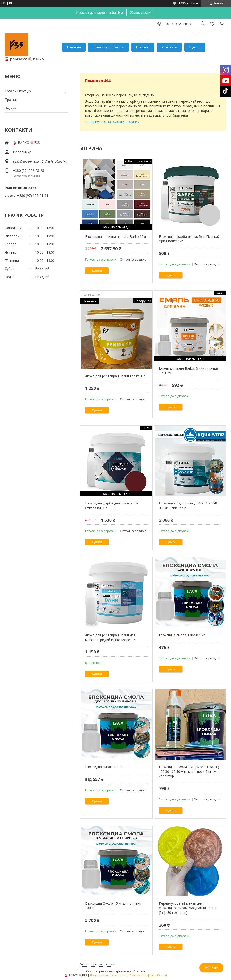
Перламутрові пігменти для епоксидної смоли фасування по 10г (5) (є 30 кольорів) (188, 908)
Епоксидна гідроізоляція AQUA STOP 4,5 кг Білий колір (188, 506)
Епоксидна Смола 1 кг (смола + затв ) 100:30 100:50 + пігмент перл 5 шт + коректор (189, 771)
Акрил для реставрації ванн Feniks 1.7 (115, 376)
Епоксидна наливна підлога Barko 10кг (116, 236)
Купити (97, 271)
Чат (211, 968)
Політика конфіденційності (148, 975)
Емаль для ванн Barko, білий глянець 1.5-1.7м (188, 371)
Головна (74, 47)
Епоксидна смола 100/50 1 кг (182, 635)
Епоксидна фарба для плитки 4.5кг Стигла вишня (113, 506)
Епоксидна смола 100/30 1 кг (108, 767)
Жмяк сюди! (141, 12)
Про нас (143, 47)
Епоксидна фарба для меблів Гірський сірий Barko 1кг (189, 239)
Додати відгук (212, 24)
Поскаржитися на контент (108, 975)
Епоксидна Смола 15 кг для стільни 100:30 (113, 906)
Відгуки (10, 108)
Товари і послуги (107, 47)
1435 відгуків (189, 3)
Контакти (169, 47)
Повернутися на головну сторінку (112, 122)
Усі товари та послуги (98, 964)
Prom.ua (139, 971)
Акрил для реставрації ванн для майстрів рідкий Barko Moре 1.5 (110, 637)
